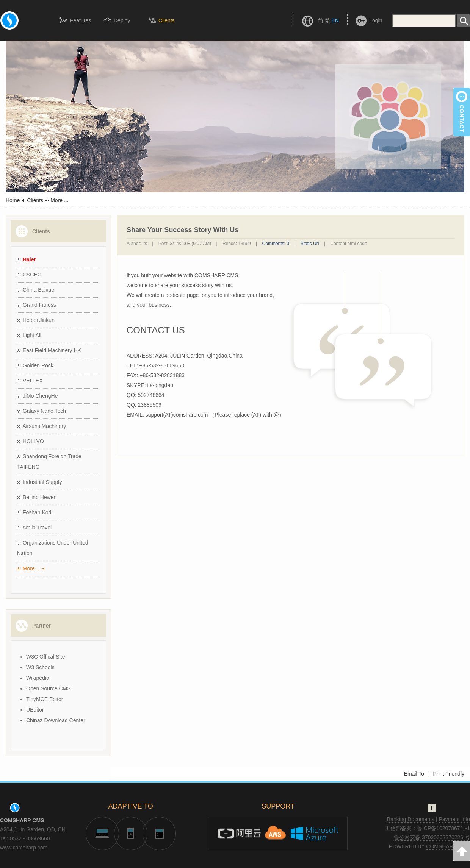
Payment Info (455, 819)
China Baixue (38, 290)
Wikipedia (38, 678)
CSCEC (32, 275)
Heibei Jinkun (39, 320)
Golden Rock (38, 365)
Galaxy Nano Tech (44, 411)
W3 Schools (40, 667)
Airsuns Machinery (44, 426)
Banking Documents (411, 819)
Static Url (310, 244)
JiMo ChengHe (40, 396)
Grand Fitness (39, 305)
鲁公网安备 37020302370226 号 (432, 837)
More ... (32, 568)
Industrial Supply (42, 482)
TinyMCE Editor (45, 699)
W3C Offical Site (45, 657)
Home (13, 200)
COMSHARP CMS (448, 846)
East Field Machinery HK (52, 350)
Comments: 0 (276, 244)
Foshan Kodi (38, 512)
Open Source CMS (49, 688)
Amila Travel (37, 528)
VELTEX (33, 381)
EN (335, 20)
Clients (35, 200)
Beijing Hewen (40, 497)
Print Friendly (449, 774)
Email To (414, 774)
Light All (32, 335)
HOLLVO (33, 441)
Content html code (349, 244)
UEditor (35, 710)
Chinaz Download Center (56, 720)
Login (376, 20)
